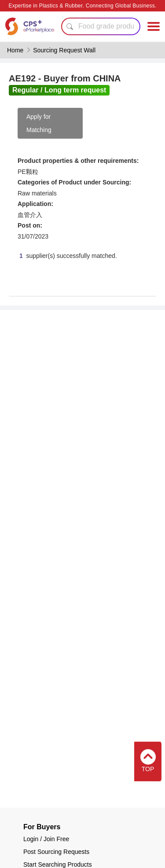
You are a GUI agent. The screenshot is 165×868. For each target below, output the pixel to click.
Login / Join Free (46, 839)
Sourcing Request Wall (64, 50)
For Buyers (42, 827)
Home (15, 50)
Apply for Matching (39, 123)
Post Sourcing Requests (56, 852)
